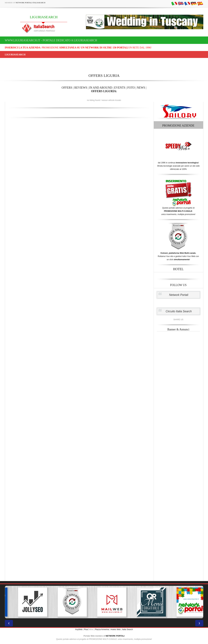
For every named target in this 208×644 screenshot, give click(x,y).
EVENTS (120, 88)
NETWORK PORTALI (115, 636)
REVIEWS (81, 88)
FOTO (131, 88)
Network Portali (179, 295)
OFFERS (67, 88)
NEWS (141, 88)
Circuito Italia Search (179, 311)
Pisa (86, 629)
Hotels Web (116, 629)
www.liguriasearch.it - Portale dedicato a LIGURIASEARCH (51, 40)
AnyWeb (79, 629)
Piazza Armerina (102, 629)
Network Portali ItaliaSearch (31, 3)
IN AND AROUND (101, 88)
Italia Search (127, 629)
